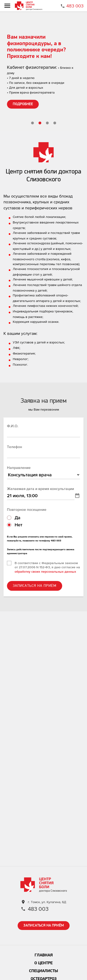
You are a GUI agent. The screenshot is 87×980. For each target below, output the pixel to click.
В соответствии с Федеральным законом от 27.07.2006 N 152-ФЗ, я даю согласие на (47, 567)
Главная (44, 955)
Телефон (14, 447)
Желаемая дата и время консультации (40, 489)
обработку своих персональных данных (45, 572)
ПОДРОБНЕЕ (23, 104)
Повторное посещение (27, 509)
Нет (18, 525)
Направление (19, 468)
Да (18, 518)
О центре (43, 963)
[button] (32, 123)
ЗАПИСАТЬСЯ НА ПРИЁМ (35, 586)
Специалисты (43, 971)
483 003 (75, 6)
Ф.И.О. (13, 426)
